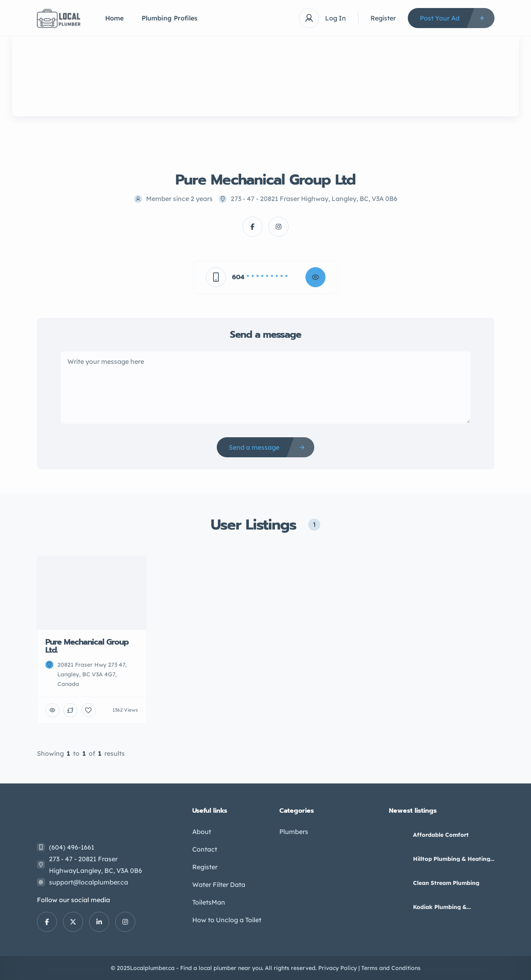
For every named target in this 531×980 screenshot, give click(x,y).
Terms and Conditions (391, 968)
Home (114, 18)
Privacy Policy (338, 968)
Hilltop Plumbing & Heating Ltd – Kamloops (452, 859)
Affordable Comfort (441, 835)
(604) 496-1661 (72, 847)
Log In (336, 18)
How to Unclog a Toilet (227, 920)
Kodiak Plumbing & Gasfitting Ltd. (440, 907)
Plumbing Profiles (170, 18)
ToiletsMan (209, 902)
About (202, 832)
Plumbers (294, 832)
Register (383, 18)
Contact (205, 849)
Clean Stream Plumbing (446, 883)
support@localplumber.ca (88, 882)
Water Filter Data (219, 885)
